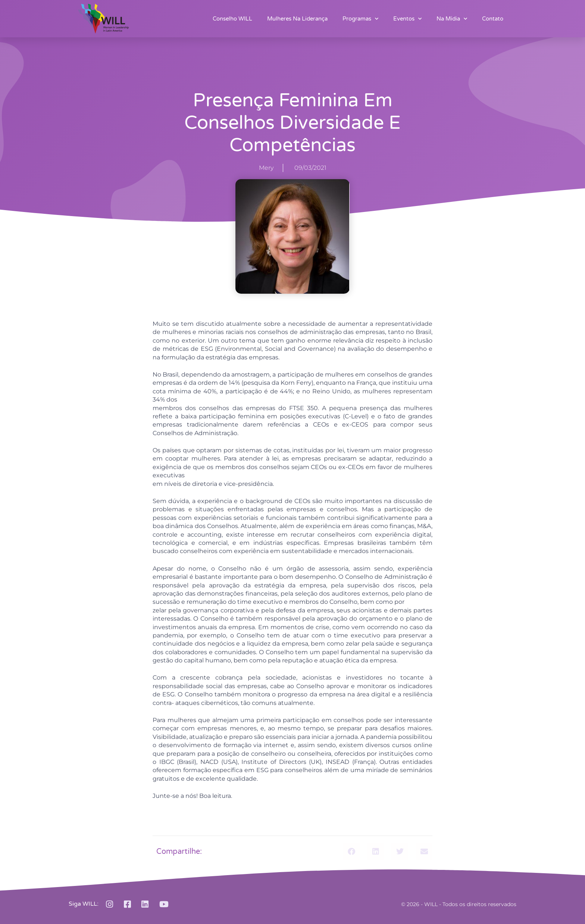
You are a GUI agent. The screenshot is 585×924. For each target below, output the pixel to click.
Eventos (407, 19)
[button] (351, 852)
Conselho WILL (232, 19)
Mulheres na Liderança (297, 19)
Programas (360, 19)
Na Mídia (452, 19)
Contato (493, 19)
